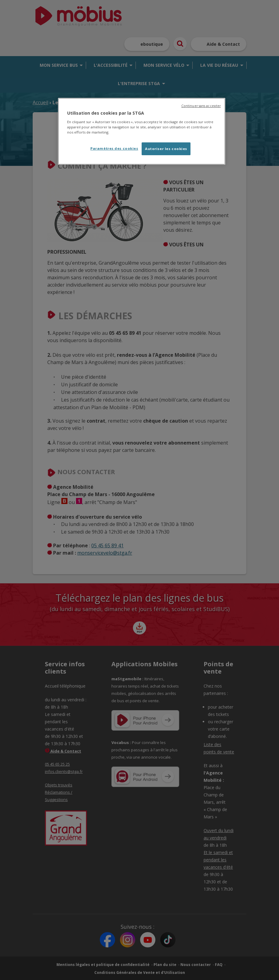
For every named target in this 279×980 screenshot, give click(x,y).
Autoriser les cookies (166, 149)
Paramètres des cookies (114, 148)
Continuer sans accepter (201, 106)
